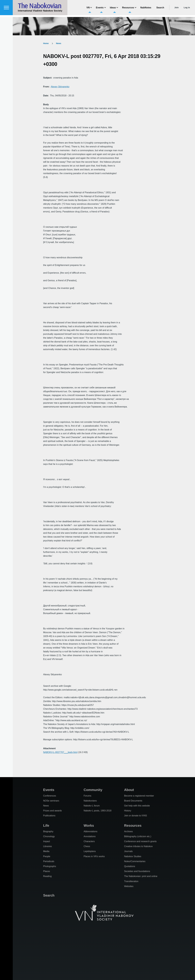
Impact (47, 841)
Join (176, 9)
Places (47, 871)
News (59, 43)
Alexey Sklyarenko (60, 87)
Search (49, 895)
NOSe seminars (51, 801)
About (129, 790)
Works (89, 825)
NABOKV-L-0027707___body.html (60, 752)
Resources (133, 825)
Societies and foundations (137, 871)
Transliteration (131, 881)
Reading (47, 876)
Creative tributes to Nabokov (138, 846)
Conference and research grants (140, 841)
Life (46, 825)
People (47, 856)
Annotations (90, 836)
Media (46, 851)
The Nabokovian (40, 8)
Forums (88, 796)
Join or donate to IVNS (135, 816)
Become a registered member (139, 796)
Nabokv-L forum (92, 806)
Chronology (49, 836)
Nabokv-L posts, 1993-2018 (98, 811)
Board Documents (133, 801)
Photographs (50, 866)
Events (49, 790)
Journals (128, 851)
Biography (48, 831)
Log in (187, 9)
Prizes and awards (53, 811)
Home (46, 43)
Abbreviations (91, 831)
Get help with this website (137, 806)
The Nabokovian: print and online (141, 876)
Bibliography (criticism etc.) (138, 836)
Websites (129, 886)
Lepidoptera (90, 851)
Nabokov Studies (133, 856)
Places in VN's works (94, 856)
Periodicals (49, 861)
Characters (89, 841)
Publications (49, 816)
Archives (128, 831)
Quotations (130, 866)
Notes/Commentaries (135, 861)
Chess (87, 846)
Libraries (48, 846)
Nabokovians (90, 801)
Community (93, 790)
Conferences (50, 796)
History (128, 811)
